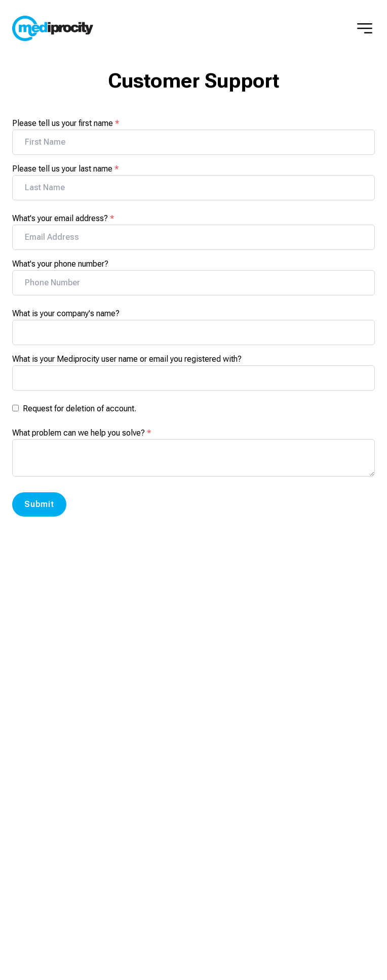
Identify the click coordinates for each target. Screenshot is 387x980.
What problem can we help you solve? (82, 433)
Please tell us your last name (65, 169)
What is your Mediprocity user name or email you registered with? (127, 359)
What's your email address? (63, 218)
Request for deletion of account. (80, 409)
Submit (39, 504)
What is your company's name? (66, 313)
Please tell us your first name (66, 123)
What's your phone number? (60, 264)
